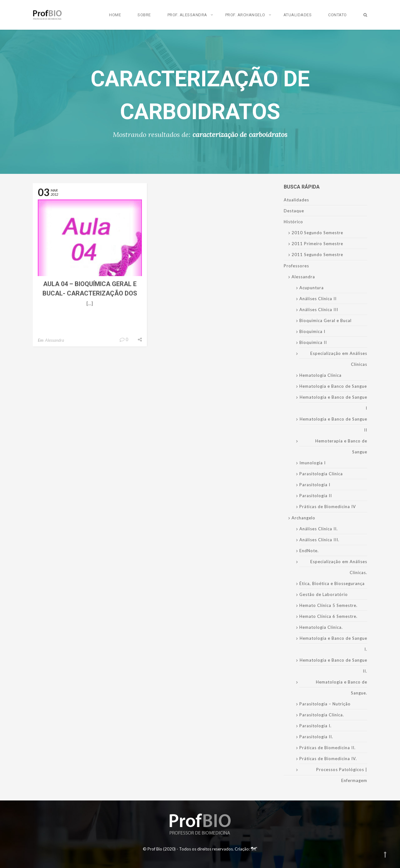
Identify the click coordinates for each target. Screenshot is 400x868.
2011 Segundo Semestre (317, 255)
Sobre (144, 15)
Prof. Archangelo (245, 15)
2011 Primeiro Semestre (317, 244)
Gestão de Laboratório (324, 594)
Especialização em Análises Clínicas (339, 359)
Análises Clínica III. (319, 540)
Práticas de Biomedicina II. (327, 748)
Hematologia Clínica (320, 375)
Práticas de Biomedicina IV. (328, 759)
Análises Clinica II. (319, 529)
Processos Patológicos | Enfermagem (342, 775)
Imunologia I (312, 463)
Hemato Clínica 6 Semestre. (328, 616)
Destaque (294, 211)
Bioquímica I (312, 331)
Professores (296, 266)
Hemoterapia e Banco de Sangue (341, 446)
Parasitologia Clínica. (322, 715)
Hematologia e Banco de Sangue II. (333, 666)
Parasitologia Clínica (321, 474)
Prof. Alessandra (187, 15)
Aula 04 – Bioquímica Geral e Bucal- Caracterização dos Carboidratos (90, 293)
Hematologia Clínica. (321, 627)
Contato (337, 15)
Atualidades (298, 15)
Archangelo (303, 518)
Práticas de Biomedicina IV (328, 507)
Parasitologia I (315, 485)
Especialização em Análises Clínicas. (339, 567)
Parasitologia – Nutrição (325, 704)
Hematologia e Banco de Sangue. (342, 687)
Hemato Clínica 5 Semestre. (328, 605)
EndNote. (309, 551)
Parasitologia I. (315, 726)
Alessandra (55, 340)
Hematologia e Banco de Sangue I (333, 403)
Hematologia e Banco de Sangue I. (333, 644)
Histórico (293, 222)
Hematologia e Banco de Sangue (333, 386)
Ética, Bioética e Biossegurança (332, 583)
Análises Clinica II (318, 299)
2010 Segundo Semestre (317, 233)
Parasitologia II (316, 496)
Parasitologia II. (316, 737)
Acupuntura (312, 288)
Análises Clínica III (319, 310)
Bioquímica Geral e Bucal (325, 320)
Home (115, 15)
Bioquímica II (313, 342)
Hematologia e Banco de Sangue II (333, 424)
